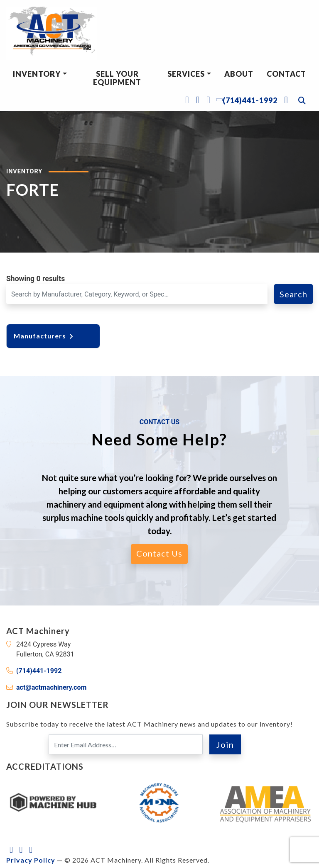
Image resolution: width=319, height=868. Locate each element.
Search (293, 294)
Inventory (37, 74)
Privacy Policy (31, 860)
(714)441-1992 (39, 671)
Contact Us (159, 553)
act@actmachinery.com (51, 687)
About (239, 74)
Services (186, 74)
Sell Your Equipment (117, 78)
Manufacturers (44, 336)
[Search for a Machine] (137, 294)
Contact (286, 74)
